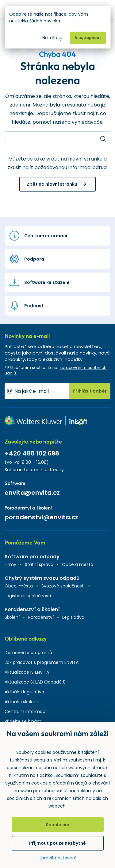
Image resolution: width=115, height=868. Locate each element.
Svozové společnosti (63, 586)
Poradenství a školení (32, 609)
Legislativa (73, 617)
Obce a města (78, 564)
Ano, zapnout (88, 38)
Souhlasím (57, 825)
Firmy (10, 564)
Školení (12, 617)
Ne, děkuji (52, 38)
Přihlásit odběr (90, 391)
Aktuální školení (21, 702)
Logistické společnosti (28, 596)
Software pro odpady (32, 557)
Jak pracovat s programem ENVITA (42, 662)
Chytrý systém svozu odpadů (42, 578)
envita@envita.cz (32, 493)
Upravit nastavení (57, 858)
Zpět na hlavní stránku (52, 184)
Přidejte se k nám (23, 721)
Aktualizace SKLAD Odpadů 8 (35, 682)
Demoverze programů (28, 653)
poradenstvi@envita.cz (41, 517)
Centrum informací (26, 711)
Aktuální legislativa (24, 692)
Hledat (103, 139)
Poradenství (41, 617)
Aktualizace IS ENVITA (27, 672)
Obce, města (19, 586)
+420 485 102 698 (32, 453)
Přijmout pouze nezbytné (57, 843)
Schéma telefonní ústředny (34, 470)
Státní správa (39, 564)
